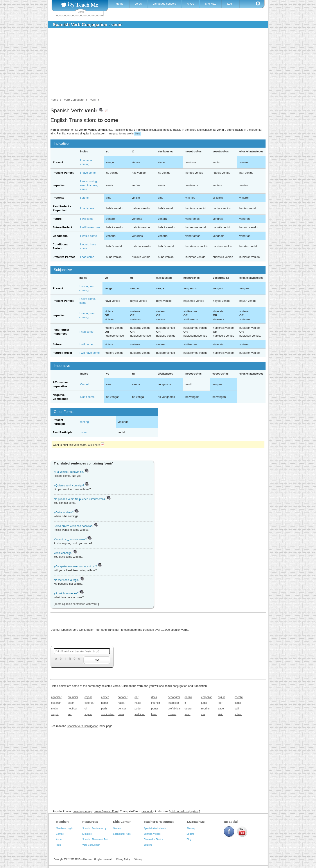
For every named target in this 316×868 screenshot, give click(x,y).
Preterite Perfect (64, 257)
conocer (123, 697)
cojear (88, 697)
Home (120, 4)
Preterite (58, 198)
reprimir (206, 709)
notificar (73, 709)
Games (117, 828)
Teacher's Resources (159, 822)
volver (238, 714)
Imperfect (59, 185)
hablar (122, 703)
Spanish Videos (152, 834)
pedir (104, 709)
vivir (220, 714)
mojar (55, 709)
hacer (138, 703)
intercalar (173, 703)
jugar (204, 703)
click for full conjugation (185, 811)
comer (105, 697)
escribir (239, 697)
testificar (140, 714)
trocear (172, 714)
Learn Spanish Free (106, 811)
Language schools (164, 4)
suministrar (108, 714)
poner (155, 709)
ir (185, 703)
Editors (190, 834)
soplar (88, 714)
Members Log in (65, 828)
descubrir (147, 811)
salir (237, 709)
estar (71, 703)
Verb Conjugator (91, 845)
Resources (90, 822)
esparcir (56, 703)
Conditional (61, 236)
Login (231, 4)
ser (70, 714)
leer (220, 703)
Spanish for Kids (122, 834)
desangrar (174, 697)
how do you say (82, 811)
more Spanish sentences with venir (76, 604)
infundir (156, 703)
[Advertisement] (155, 64)
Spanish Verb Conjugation (83, 726)
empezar (206, 697)
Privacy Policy (123, 859)
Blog (189, 839)
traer (154, 714)
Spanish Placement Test (95, 839)
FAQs (190, 4)
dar (136, 697)
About (59, 839)
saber (221, 709)
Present (58, 162)
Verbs (138, 4)
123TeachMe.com (83, 859)
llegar (238, 703)
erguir (221, 697)
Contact (60, 834)
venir (188, 714)
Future (57, 219)
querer (189, 709)
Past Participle (63, 432)
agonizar (56, 697)
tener (121, 714)
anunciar (73, 697)
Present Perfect (63, 173)
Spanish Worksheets (155, 828)
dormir (188, 697)
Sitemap (191, 828)
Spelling (148, 845)
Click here (96, 445)
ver (203, 714)
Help (58, 845)
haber (105, 703)
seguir (55, 714)
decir (154, 697)
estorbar (89, 703)
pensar (122, 709)
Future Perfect (62, 227)
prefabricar (174, 709)
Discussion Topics (153, 839)
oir (86, 709)
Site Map (211, 4)
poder (138, 709)
